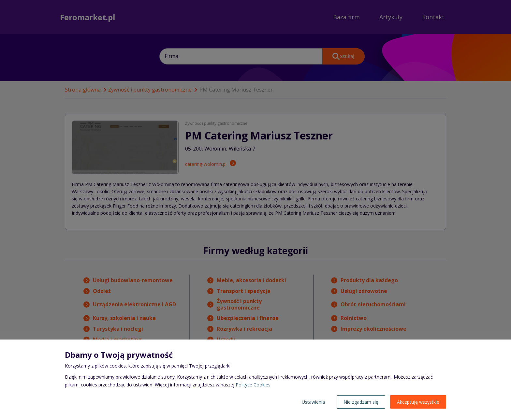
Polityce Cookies (253, 385)
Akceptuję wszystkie (418, 402)
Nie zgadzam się (361, 402)
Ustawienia (313, 402)
